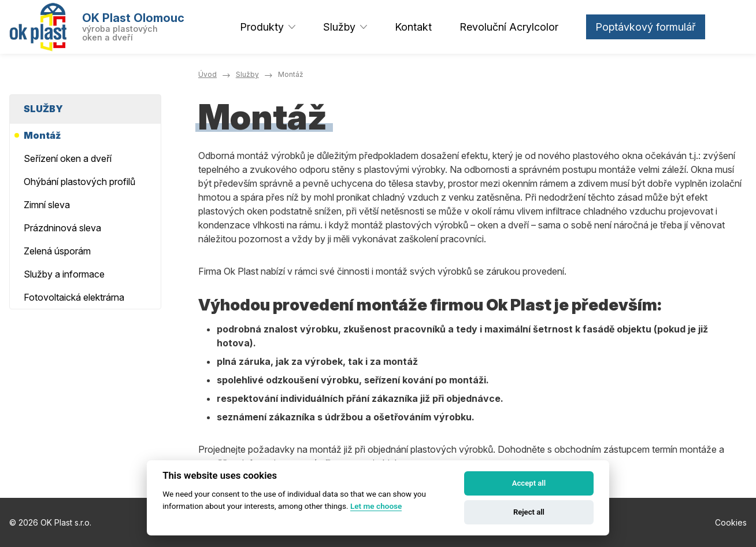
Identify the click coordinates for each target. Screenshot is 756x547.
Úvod (207, 74)
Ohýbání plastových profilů (79, 182)
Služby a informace (64, 274)
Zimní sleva (47, 205)
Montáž (42, 135)
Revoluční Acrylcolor (509, 27)
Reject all (529, 512)
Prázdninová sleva (62, 228)
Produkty (262, 27)
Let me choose (376, 506)
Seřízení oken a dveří (68, 158)
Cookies (731, 522)
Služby (339, 27)
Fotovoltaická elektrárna (74, 297)
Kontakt (413, 27)
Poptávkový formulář (646, 27)
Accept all (529, 483)
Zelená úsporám (57, 251)
